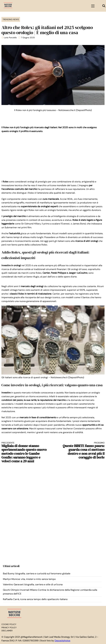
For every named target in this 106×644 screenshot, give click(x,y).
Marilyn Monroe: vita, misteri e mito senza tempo (29, 579)
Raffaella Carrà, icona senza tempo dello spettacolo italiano (35, 599)
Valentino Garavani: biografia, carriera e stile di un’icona (33, 584)
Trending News (11, 19)
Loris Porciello (10, 38)
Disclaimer (7, 631)
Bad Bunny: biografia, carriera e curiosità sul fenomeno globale (37, 574)
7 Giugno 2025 (28, 38)
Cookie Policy (9, 624)
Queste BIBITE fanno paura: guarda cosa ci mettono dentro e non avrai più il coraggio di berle (81, 451)
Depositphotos (62, 641)
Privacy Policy (9, 628)
